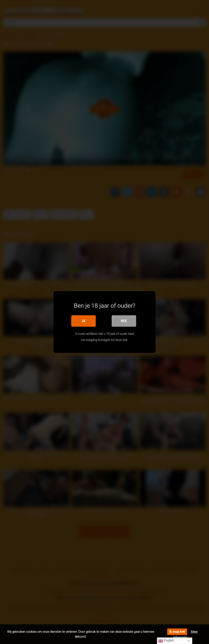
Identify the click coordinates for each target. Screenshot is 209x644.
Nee (124, 321)
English (166, 641)
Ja (83, 321)
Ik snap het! (177, 632)
